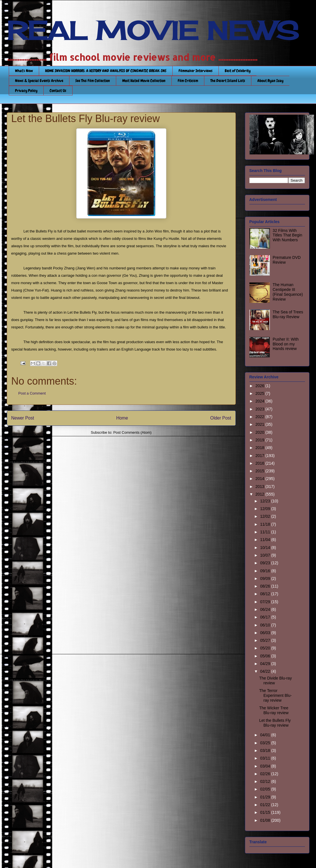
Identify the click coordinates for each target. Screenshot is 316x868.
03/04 (266, 766)
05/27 (266, 640)
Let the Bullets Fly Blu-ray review (275, 723)
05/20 (266, 648)
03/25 (266, 743)
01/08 (266, 820)
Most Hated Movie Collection (144, 81)
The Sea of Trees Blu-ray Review (288, 314)
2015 (260, 471)
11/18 (266, 524)
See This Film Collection (93, 81)
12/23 (266, 501)
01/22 (266, 805)
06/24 (266, 609)
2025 (260, 393)
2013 (260, 487)
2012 (260, 494)
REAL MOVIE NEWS (153, 31)
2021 (260, 424)
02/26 (266, 774)
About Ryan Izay (270, 81)
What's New (24, 71)
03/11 (266, 758)
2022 (260, 417)
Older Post (221, 418)
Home (122, 418)
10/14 (266, 548)
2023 (260, 409)
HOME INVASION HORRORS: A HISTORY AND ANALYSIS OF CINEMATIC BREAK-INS (106, 71)
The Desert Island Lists (228, 81)
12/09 (266, 509)
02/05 (266, 789)
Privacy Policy (26, 91)
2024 (260, 401)
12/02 (266, 516)
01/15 (266, 812)
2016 (260, 463)
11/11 (266, 532)
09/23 (266, 563)
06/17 (266, 617)
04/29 (266, 664)
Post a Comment (32, 393)
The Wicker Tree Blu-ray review (274, 710)
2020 (260, 432)
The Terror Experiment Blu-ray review (275, 695)
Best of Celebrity (238, 71)
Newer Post (23, 418)
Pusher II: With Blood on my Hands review (286, 344)
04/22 (266, 671)
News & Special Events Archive (39, 81)
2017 (260, 456)
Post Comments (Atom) (132, 432)
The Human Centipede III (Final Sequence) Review (288, 292)
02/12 (266, 781)
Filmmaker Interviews (196, 71)
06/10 (266, 625)
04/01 (266, 735)
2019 (260, 440)
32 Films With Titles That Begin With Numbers (287, 235)
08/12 (266, 594)
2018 (260, 448)
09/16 (266, 571)
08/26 (266, 586)
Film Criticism (188, 81)
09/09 (266, 578)
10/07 (266, 555)
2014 (260, 479)
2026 (260, 386)
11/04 (266, 540)
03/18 (266, 750)
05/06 (266, 656)
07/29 (266, 602)
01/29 (266, 797)
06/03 (266, 633)
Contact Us (58, 91)
